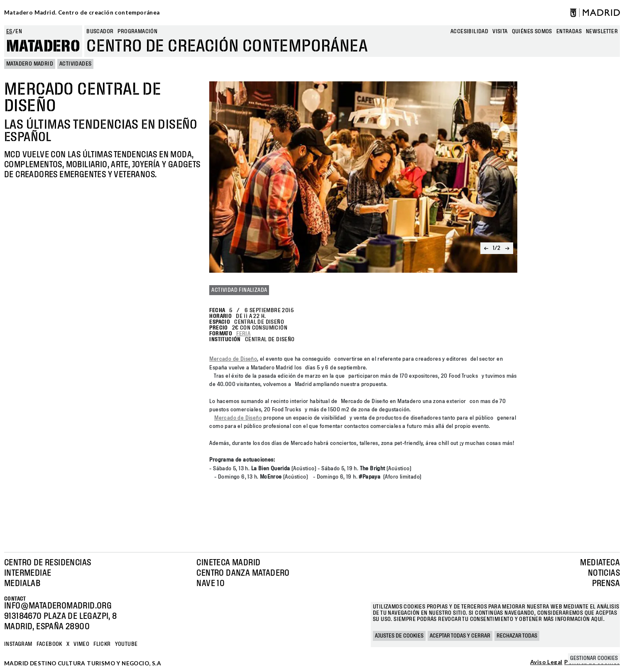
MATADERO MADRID (30, 64)
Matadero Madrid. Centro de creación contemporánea (82, 12)
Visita (500, 32)
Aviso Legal (546, 662)
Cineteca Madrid (228, 563)
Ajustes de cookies (399, 636)
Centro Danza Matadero (243, 573)
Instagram (18, 644)
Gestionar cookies (594, 658)
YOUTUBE (126, 644)
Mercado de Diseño (233, 359)
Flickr (102, 644)
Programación (137, 32)
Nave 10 (210, 584)
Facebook (49, 644)
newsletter (602, 32)
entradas (569, 32)
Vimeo (81, 644)
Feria (243, 334)
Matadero (43, 46)
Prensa (606, 584)
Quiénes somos (532, 32)
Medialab (22, 584)
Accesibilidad (469, 32)
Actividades (75, 64)
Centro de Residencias (48, 563)
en (19, 32)
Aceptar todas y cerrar (460, 636)
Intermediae (28, 573)
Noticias (604, 573)
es (9, 32)
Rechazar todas (517, 636)
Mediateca (600, 563)
